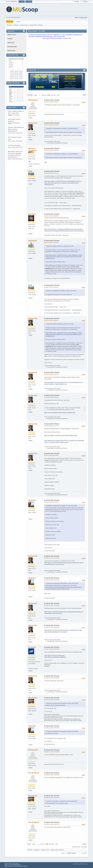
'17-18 (16, 75)
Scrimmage (70, 79)
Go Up (29, 844)
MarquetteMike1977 (13, 131)
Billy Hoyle (32, 214)
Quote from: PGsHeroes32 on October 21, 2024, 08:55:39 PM (62, 128)
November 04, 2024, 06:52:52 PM (52, 678)
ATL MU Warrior (34, 773)
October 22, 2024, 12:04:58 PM (51, 320)
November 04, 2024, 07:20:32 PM (52, 775)
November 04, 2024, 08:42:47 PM (52, 824)
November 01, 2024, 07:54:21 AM (52, 558)
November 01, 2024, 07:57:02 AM (52, 580)
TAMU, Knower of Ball (13, 113)
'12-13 (12, 78)
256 (43, 95)
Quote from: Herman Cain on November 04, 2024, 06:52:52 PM (62, 703)
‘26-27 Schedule (12, 137)
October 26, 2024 (69, 409)
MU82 (30, 171)
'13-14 (21, 77)
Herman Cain (33, 123)
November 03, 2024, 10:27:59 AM (52, 605)
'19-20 (21, 73)
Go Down (30, 95)
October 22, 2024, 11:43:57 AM (51, 287)
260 (54, 95)
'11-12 (16, 78)
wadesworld (32, 241)
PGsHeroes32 (33, 100)
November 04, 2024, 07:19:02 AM (52, 649)
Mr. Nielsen (32, 647)
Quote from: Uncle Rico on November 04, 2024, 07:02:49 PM (62, 801)
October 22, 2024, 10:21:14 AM (51, 173)
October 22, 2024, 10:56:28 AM (51, 216)
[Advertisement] (57, 54)
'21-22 (12, 73)
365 (58, 95)
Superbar (10, 39)
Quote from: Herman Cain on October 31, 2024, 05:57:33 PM (62, 506)
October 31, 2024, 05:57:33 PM (51, 455)
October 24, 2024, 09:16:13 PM (51, 374)
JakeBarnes (11, 121)
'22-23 (21, 71)
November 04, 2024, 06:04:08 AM (52, 627)
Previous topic (76, 847)
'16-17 (21, 75)
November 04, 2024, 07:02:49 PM (52, 728)
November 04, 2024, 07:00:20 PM (52, 700)
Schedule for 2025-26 (70, 87)
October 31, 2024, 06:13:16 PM (51, 502)
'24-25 (12, 71)
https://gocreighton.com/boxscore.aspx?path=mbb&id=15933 (61, 435)
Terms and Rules (80, 864)
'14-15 (16, 77)
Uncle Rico (32, 500)
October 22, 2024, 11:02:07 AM (51, 243)
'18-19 (12, 75)
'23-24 (16, 71)
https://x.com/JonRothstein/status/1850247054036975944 (60, 413)
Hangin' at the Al (12, 35)
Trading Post (11, 43)
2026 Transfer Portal (13, 119)
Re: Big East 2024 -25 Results (52, 100)
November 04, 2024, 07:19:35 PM (52, 752)
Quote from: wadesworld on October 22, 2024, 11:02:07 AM (61, 291)
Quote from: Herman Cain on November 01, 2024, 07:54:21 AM (62, 583)
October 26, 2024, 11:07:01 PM (51, 426)
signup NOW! (68, 38)
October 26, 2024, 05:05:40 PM (51, 397)
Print (84, 95)
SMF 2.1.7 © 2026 (9, 865)
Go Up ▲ (86, 864)
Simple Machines (17, 865)
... (41, 95)
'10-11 (21, 78)
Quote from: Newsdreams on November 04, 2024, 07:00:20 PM (62, 731)
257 (46, 95)
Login (44, 38)
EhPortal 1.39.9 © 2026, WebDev (12, 864)
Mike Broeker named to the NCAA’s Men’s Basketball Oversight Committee (15, 153)
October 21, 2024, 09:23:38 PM (51, 125)
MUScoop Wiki (11, 51)
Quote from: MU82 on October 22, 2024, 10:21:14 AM (60, 246)
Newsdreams (33, 698)
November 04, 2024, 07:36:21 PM (52, 798)
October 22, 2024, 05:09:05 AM (51, 150)
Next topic (84, 847)
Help (74, 864)
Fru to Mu (10, 145)
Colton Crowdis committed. (15, 111)
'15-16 (12, 77)
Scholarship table (83, 18)
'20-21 (16, 73)
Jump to (63, 853)
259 (52, 95)
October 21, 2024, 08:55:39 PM (51, 102)
